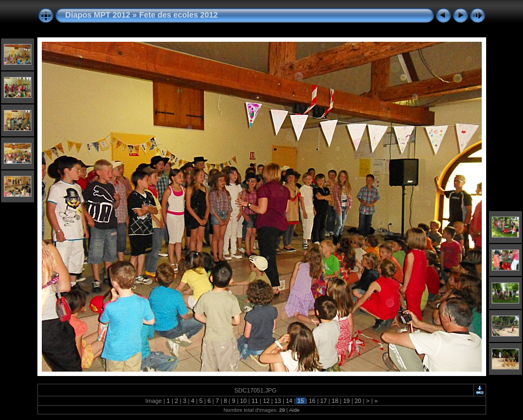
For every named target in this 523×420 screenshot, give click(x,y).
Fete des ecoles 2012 (178, 15)
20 (358, 401)
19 (346, 401)
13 (278, 401)
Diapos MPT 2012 (98, 15)
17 (323, 401)
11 (255, 401)
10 (244, 401)
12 (266, 401)
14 (289, 401)
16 (312, 401)
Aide (294, 410)
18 (335, 401)
